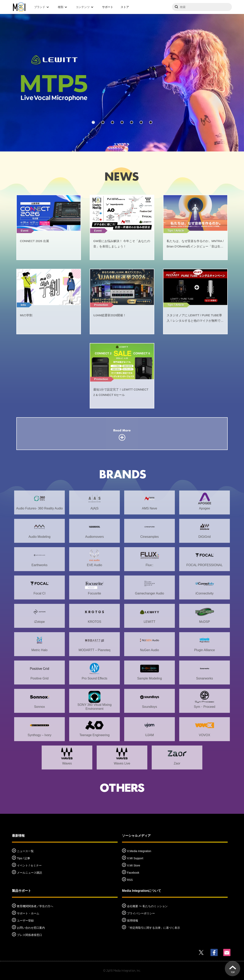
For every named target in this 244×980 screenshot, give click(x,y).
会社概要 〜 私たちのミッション (147, 906)
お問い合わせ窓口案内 (31, 928)
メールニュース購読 (30, 873)
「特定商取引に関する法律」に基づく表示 (153, 928)
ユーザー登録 (25, 921)
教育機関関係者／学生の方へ (35, 906)
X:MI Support (135, 858)
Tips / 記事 (24, 858)
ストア (125, 7)
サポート (108, 7)
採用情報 (133, 921)
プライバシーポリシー (141, 913)
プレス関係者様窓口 (30, 935)
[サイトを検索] (202, 7)
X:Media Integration (139, 851)
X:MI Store (134, 865)
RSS (130, 880)
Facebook (133, 873)
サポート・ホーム (28, 913)
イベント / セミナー (29, 865)
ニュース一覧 (25, 851)
